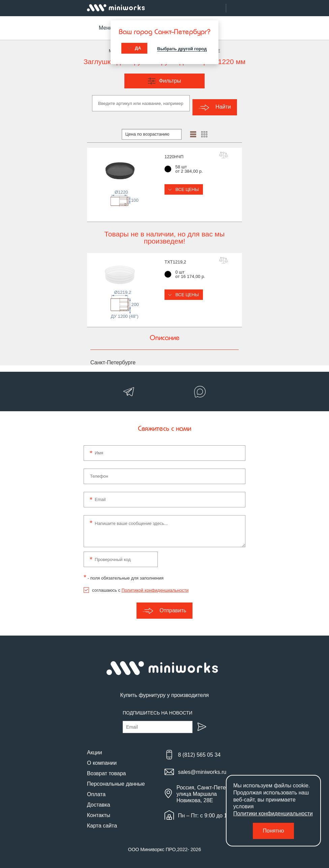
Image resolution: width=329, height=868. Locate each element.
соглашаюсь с (140, 586)
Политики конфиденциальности (273, 814)
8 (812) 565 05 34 (199, 751)
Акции (95, 748)
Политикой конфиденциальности (155, 586)
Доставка (99, 801)
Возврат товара (107, 769)
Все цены (184, 185)
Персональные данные (116, 780)
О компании (102, 759)
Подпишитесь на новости (158, 709)
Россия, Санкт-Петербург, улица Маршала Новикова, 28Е (208, 790)
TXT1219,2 (175, 258)
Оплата (96, 790)
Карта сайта (102, 822)
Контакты (99, 811)
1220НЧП (174, 153)
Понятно (274, 831)
